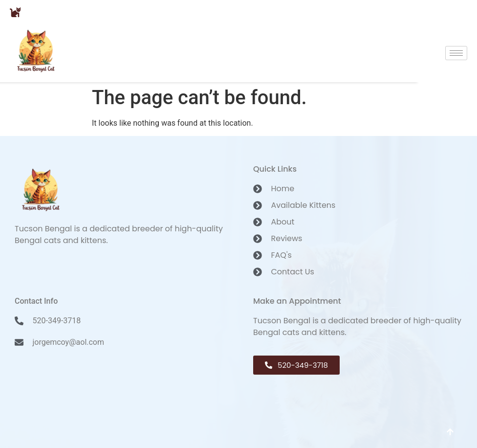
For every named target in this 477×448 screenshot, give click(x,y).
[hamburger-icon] (456, 53)
